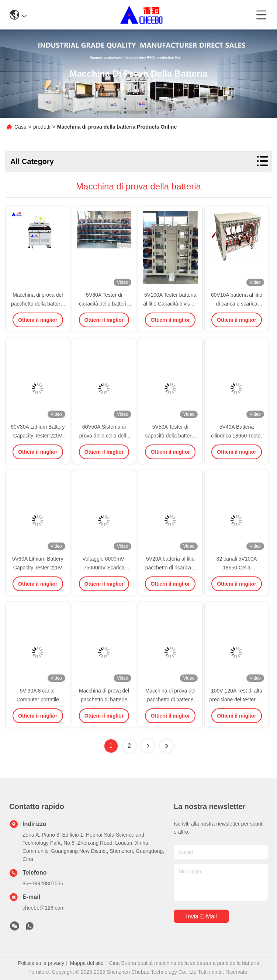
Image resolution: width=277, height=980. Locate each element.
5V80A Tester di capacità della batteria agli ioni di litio (104, 304)
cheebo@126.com (44, 908)
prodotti (42, 127)
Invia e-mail (201, 916)
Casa (20, 127)
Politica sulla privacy (41, 963)
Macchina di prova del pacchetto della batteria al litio (38, 304)
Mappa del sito (86, 963)
